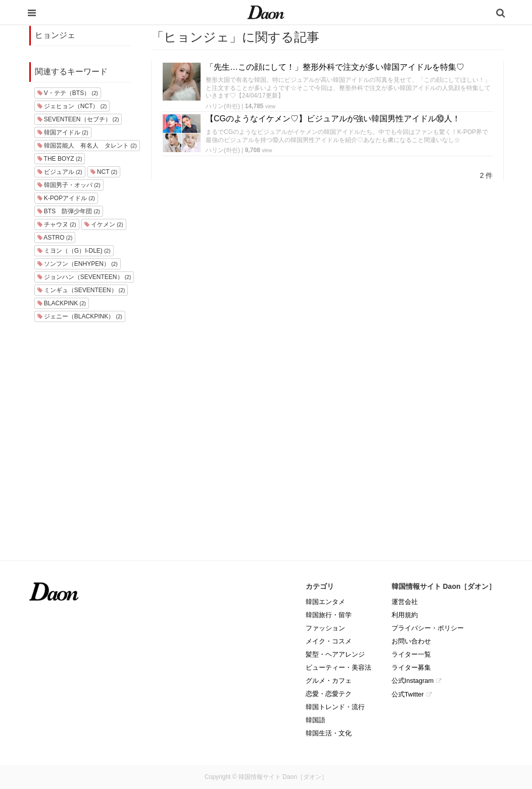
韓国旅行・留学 (329, 615)
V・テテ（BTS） (68, 93)
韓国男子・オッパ (69, 185)
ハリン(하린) (223, 106)
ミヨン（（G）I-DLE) (74, 251)
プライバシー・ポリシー (428, 628)
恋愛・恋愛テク (329, 694)
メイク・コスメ (329, 641)
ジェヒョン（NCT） (72, 106)
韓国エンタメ (325, 602)
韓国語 (316, 720)
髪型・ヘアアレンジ (335, 654)
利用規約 (405, 615)
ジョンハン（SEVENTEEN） (84, 277)
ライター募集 (411, 667)
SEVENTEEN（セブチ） (78, 119)
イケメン (104, 224)
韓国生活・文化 (329, 733)
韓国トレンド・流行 (335, 707)
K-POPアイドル (66, 198)
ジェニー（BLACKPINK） (80, 316)
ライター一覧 (411, 654)
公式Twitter (408, 694)
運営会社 (405, 602)
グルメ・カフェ (329, 681)
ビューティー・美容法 (338, 667)
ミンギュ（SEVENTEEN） (81, 290)
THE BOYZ (60, 159)
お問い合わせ (411, 641)
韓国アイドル (63, 132)
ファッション (325, 628)
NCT (104, 172)
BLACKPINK (62, 303)
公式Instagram (413, 681)
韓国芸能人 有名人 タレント (87, 146)
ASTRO (55, 238)
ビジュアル (60, 172)
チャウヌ (57, 224)
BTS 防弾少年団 (69, 211)
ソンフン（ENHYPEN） (78, 264)
